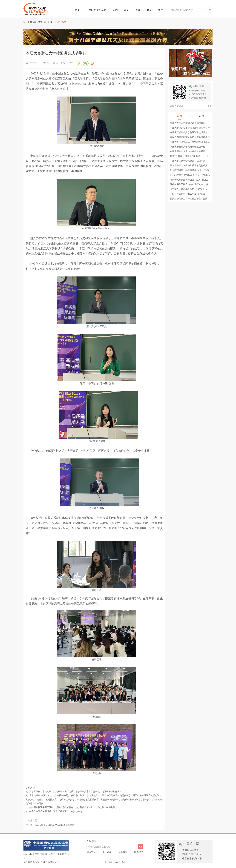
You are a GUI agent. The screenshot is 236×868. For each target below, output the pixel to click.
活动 (127, 10)
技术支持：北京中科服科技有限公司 (41, 862)
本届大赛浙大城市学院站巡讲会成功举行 (190, 128)
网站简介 (91, 852)
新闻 (115, 10)
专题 (138, 10)
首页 (77, 10)
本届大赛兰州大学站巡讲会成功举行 (188, 161)
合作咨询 (107, 852)
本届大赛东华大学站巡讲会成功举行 (188, 151)
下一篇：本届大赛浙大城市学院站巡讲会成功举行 (50, 825)
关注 (161, 10)
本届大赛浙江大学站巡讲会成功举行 (188, 123)
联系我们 (139, 852)
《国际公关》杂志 (96, 10)
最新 (179, 116)
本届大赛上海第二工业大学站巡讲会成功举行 (192, 142)
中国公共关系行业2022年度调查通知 (188, 194)
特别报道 (62, 22)
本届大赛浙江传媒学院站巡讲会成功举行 (190, 132)
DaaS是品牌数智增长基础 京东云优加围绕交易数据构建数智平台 (201, 175)
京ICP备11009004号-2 (115, 862)
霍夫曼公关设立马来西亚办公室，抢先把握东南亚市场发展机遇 (201, 199)
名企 (149, 10)
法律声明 (123, 852)
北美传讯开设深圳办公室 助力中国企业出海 (191, 180)
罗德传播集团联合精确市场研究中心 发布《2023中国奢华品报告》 (202, 184)
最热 (201, 116)
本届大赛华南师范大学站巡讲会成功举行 (190, 137)
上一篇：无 (31, 821)
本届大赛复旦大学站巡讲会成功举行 (188, 147)
